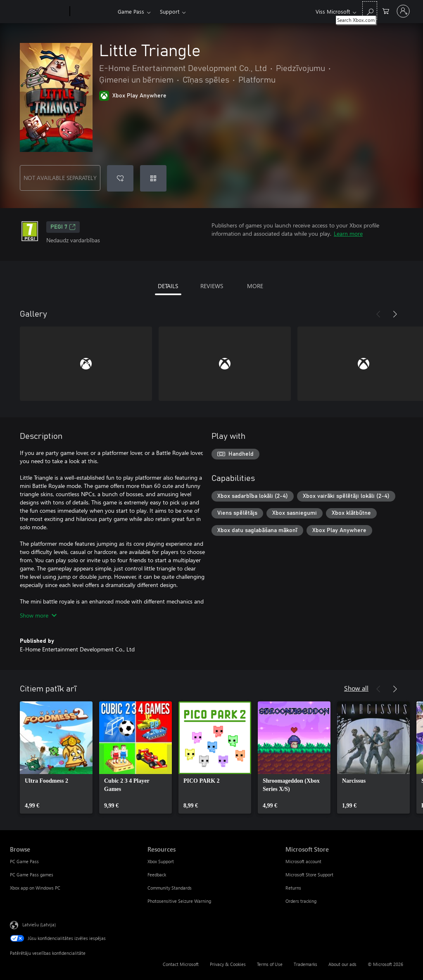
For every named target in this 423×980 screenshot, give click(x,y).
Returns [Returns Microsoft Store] (293, 888)
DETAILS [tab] (168, 286)
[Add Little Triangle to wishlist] (120, 178)
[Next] (395, 314)
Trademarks (305, 964)
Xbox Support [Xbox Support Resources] (161, 861)
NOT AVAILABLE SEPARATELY (60, 178)
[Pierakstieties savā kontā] (403, 11)
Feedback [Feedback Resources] (157, 875)
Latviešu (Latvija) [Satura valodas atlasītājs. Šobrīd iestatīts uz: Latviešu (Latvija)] (39, 924)
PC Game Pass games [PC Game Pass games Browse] (32, 875)
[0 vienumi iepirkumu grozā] (386, 11)
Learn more (348, 233)
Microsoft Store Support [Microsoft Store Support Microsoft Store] (309, 875)
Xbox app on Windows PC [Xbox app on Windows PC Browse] (35, 888)
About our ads (342, 964)
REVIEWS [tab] (212, 286)
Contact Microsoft (181, 964)
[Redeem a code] (153, 178)
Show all (356, 688)
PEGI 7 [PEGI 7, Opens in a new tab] (63, 227)
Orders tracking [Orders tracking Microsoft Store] (301, 901)
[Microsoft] (38, 12)
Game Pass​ (131, 11)
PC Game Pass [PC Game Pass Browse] (24, 861)
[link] (56, 757)
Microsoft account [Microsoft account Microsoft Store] (303, 861)
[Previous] (378, 314)
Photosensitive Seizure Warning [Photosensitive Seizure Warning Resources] (179, 901)
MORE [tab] (255, 286)
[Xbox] (93, 12)
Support (170, 11)
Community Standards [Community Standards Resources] (170, 888)
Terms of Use (270, 964)
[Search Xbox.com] (370, 11)
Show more (38, 615)
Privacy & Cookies (228, 964)
